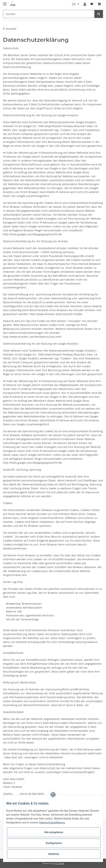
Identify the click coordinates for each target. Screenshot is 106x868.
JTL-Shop (59, 863)
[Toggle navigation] (5, 2)
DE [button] (74, 4)
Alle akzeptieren (54, 832)
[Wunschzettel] (92, 4)
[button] (85, 4)
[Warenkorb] (99, 4)
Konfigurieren (54, 843)
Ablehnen (54, 854)
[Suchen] (49, 14)
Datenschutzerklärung (52, 823)
